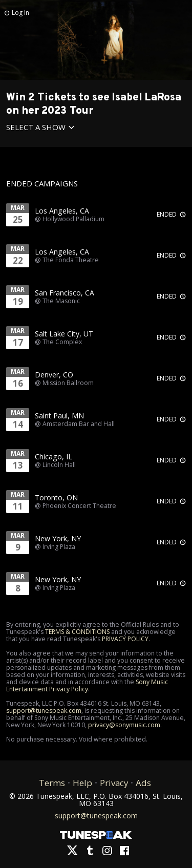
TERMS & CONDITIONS (77, 632)
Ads (143, 783)
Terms (52, 783)
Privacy (114, 783)
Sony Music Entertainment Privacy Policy (87, 685)
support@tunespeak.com (44, 711)
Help (82, 783)
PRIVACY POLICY (125, 639)
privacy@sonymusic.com (124, 725)
